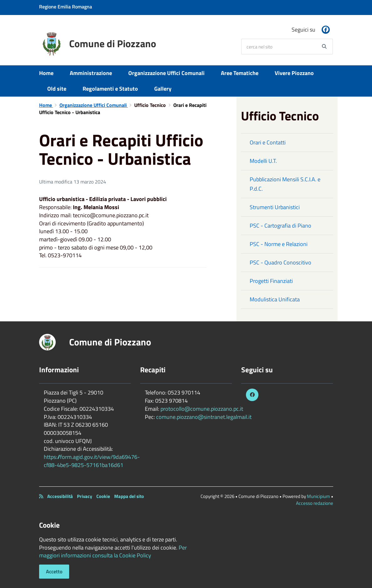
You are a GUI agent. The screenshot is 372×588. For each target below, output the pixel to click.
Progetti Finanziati (271, 281)
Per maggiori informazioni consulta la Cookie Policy (113, 552)
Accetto (54, 571)
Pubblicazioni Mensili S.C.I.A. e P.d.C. (285, 184)
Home (46, 73)
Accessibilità (60, 496)
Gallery (163, 89)
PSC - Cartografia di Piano (280, 226)
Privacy (85, 496)
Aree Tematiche (240, 73)
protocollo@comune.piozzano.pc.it (202, 409)
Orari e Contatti (268, 142)
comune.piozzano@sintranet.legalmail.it (204, 417)
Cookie (103, 496)
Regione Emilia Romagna (66, 7)
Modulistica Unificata (275, 299)
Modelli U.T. (263, 161)
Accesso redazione (315, 503)
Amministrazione (91, 73)
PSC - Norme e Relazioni (279, 244)
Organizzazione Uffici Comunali (166, 73)
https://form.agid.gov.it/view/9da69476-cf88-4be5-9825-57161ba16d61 (92, 461)
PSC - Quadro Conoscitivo (280, 262)
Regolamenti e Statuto (110, 89)
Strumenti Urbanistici (275, 207)
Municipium (318, 496)
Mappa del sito (129, 496)
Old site (57, 89)
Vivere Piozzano (294, 73)
